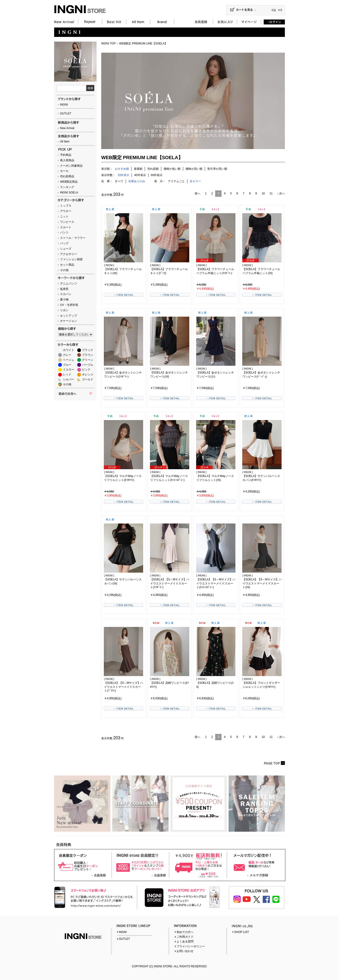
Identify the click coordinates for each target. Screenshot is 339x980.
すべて (119, 181)
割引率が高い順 (217, 169)
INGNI (64, 105)
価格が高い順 (194, 169)
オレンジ (88, 374)
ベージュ (69, 360)
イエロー (69, 370)
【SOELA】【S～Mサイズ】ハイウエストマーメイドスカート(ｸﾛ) (262, 583)
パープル (88, 365)
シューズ (66, 249)
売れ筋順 (153, 169)
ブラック (88, 350)
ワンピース (67, 222)
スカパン (66, 294)
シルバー (69, 379)
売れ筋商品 (67, 176)
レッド (67, 374)
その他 (64, 270)
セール (64, 171)
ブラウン (88, 355)
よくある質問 (185, 941)
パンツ (64, 232)
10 (263, 193)
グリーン (88, 360)
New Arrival (67, 128)
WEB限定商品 (69, 182)
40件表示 (140, 175)
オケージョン (69, 321)
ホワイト (69, 350)
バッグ (64, 243)
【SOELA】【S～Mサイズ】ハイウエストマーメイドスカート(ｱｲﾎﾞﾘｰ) (170, 583)
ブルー (67, 365)
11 (271, 193)
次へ (282, 193)
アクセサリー (69, 254)
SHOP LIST (242, 932)
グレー (67, 355)
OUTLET (66, 114)
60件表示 (157, 175)
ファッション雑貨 (71, 259)
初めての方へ (185, 932)
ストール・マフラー (73, 238)
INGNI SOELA (69, 193)
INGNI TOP (108, 43)
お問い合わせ (185, 951)
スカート (66, 227)
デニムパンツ (69, 283)
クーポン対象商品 (71, 166)
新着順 (138, 169)
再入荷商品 (67, 160)
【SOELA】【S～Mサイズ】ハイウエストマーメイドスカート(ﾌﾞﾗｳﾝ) (124, 687)
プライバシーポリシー (191, 946)
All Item (65, 142)
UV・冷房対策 (69, 305)
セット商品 (67, 265)
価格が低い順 (172, 169)
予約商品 (66, 155)
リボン (64, 310)
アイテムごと (176, 181)
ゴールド (88, 379)
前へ (198, 193)
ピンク (86, 370)
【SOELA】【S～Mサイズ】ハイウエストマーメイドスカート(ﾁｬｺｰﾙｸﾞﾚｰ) (216, 583)
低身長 (64, 289)
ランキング (67, 187)
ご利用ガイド (185, 937)
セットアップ (69, 316)
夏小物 (64, 299)
